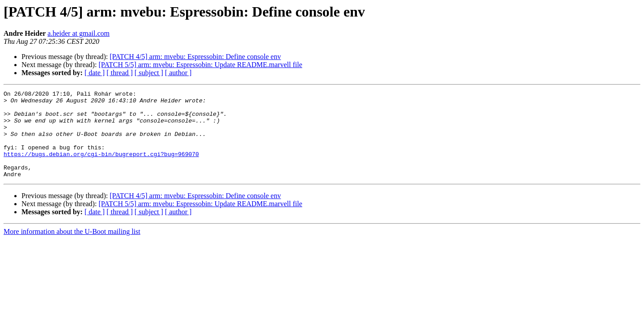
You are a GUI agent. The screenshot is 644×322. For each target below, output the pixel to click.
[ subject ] (149, 73)
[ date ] (95, 73)
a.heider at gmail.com (78, 33)
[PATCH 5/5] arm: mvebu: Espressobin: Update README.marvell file (200, 65)
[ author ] (178, 73)
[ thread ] (120, 73)
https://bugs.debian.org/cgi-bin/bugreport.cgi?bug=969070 (101, 167)
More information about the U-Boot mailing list (72, 249)
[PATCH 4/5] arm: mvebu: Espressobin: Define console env (195, 57)
